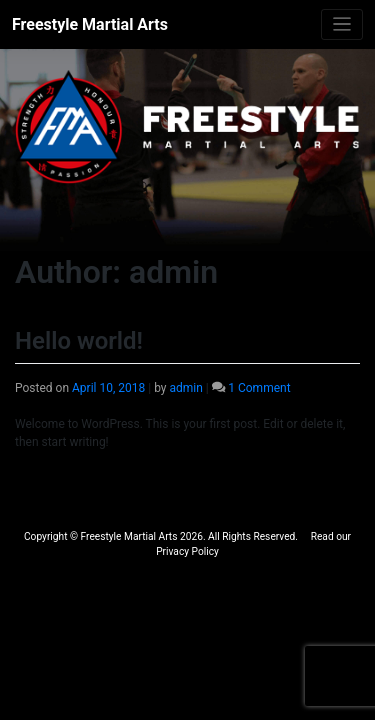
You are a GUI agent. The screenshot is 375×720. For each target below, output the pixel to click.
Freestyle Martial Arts (90, 24)
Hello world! (79, 341)
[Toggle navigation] (342, 24)
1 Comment (259, 388)
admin (185, 388)
